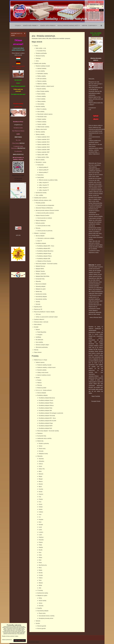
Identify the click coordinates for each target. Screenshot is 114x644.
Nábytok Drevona (40, 266)
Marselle (41, 540)
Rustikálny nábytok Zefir (44, 258)
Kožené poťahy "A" (44, 167)
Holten (41, 507)
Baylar (41, 476)
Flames (41, 499)
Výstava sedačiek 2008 (43, 150)
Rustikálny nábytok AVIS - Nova (46, 246)
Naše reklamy (38, 324)
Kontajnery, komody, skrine (46, 618)
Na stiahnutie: (39, 340)
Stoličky (38, 302)
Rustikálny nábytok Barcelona (47, 398)
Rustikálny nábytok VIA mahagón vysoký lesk (51, 413)
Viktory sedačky (41, 101)
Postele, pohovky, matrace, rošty (69, 26)
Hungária (40, 335)
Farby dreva (40, 175)
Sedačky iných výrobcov (48, 26)
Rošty (40, 598)
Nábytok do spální (41, 289)
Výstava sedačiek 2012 (43, 142)
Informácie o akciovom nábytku (46, 238)
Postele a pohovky (44, 443)
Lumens (41, 532)
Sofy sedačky (41, 104)
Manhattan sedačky (43, 73)
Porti (40, 560)
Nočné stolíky (43, 601)
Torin (40, 580)
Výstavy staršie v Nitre (43, 157)
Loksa (40, 530)
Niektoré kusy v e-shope (41, 360)
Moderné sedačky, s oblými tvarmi (45, 86)
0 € (101, 10)
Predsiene (40, 433)
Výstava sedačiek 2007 (43, 152)
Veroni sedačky (41, 99)
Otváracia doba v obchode (41, 322)
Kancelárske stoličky (41, 299)
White (40, 585)
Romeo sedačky (41, 96)
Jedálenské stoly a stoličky (44, 438)
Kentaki (41, 524)
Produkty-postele (40, 203)
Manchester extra (42, 117)
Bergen (41, 479)
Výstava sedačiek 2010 (43, 147)
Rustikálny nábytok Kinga (44, 253)
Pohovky (38, 228)
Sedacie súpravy (40, 362)
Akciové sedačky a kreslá (44, 375)
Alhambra (41, 461)
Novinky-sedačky (40, 132)
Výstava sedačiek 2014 (43, 137)
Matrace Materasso (41, 220)
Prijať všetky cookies (20, 641)
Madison (41, 537)
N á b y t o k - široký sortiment (44, 390)
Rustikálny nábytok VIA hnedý (47, 416)
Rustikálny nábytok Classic (46, 400)
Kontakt (36, 327)
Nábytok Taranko (40, 271)
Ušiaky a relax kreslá (41, 129)
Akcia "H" (40, 241)
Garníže (38, 623)
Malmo (41, 542)
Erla (40, 497)
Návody (36, 350)
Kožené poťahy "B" (44, 170)
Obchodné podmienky (42, 347)
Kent (40, 522)
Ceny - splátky (39, 195)
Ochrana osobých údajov (42, 345)
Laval (40, 527)
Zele (40, 588)
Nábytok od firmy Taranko (44, 261)
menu (37, 61)
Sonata (41, 575)
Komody (38, 304)
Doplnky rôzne (38, 307)
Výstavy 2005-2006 (43, 155)
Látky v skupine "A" (44, 182)
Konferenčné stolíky (41, 193)
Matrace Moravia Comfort (42, 215)
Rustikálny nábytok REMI (46, 426)
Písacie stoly (42, 448)
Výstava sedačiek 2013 (43, 139)
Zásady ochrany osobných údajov (30, 642)
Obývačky (38, 281)
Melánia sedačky (42, 122)
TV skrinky (40, 590)
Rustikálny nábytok (41, 243)
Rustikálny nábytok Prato (46, 408)
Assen (40, 466)
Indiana (41, 512)
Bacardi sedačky (42, 89)
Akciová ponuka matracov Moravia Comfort (47, 210)
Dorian (41, 492)
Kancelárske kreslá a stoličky (47, 616)
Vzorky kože (40, 165)
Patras (40, 557)
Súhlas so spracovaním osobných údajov (47, 317)
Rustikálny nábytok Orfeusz (46, 405)
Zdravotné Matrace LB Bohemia (44, 208)
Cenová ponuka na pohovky (45, 231)
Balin (40, 471)
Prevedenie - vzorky (41, 162)
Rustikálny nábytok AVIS (44, 248)
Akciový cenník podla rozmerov (46, 213)
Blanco (41, 481)
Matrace (39, 383)
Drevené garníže (42, 626)
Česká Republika (42, 332)
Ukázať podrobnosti (7, 640)
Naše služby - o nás (41, 48)
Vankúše (38, 621)
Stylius (41, 578)
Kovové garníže (41, 628)
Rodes (41, 570)
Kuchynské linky (40, 279)
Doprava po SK (38, 309)
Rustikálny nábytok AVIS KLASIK (48, 421)
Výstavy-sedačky (40, 134)
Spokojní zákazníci (39, 319)
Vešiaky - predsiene (41, 274)
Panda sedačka (41, 94)
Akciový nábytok (40, 236)
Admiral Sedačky (42, 68)
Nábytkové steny (43, 454)
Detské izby (39, 291)
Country (41, 489)
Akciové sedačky (40, 160)
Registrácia (100, 2)
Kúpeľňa (40, 608)
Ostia (40, 555)
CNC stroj (38, 314)
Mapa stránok (38, 352)
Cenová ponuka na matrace (45, 218)
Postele (38, 378)
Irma (40, 514)
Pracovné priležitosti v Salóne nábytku (44, 312)
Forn (40, 502)
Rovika (41, 573)
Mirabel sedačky (42, 119)
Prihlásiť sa (91, 2)
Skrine (41, 446)
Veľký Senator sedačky (43, 127)
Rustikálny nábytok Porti (45, 428)
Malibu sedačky (41, 76)
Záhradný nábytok (41, 286)
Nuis (40, 552)
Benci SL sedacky (42, 109)
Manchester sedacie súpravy (45, 114)
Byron (40, 486)
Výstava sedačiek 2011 (43, 144)
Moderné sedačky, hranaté (43, 66)
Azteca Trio (42, 469)
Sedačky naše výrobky (31, 26)
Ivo (40, 517)
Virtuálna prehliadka (41, 53)
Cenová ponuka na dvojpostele (46, 205)
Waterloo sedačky (42, 84)
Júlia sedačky (41, 112)
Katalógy (38, 58)
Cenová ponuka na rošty (44, 226)
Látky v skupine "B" (44, 185)
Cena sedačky (39, 342)
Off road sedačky (42, 79)
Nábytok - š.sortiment (89, 26)
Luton (40, 535)
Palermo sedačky (42, 81)
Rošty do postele (40, 223)
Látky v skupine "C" (44, 188)
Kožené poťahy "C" (44, 172)
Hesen (41, 504)
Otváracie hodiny (40, 56)
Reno (40, 568)
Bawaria (41, 474)
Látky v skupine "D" (44, 190)
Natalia (41, 547)
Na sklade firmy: (42, 51)
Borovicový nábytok (41, 284)
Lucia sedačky (41, 71)
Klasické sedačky (40, 106)
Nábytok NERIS (40, 269)
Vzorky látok (41, 177)
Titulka (18, 26)
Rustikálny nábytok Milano (44, 256)
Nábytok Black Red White (42, 276)
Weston (41, 583)
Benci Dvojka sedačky (43, 91)
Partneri (38, 329)
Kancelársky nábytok (41, 296)
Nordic (41, 550)
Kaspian (41, 519)
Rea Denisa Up (43, 565)
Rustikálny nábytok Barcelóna (45, 251)
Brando (41, 484)
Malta (40, 545)
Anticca (41, 464)
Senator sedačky (42, 124)
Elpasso (41, 494)
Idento (41, 509)
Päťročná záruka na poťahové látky (48, 180)
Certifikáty (38, 337)
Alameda (41, 459)
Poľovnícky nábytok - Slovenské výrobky (46, 264)
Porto (40, 563)
